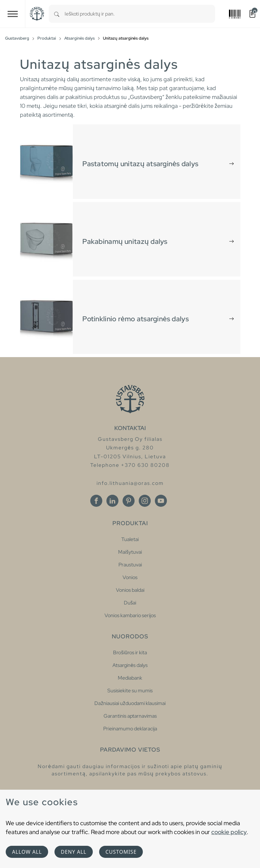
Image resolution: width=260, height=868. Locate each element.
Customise (121, 852)
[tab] (130, 162)
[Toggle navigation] (13, 14)
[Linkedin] (112, 501)
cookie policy (229, 832)
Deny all (74, 852)
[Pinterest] (129, 501)
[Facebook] (96, 501)
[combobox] (140, 14)
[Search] (57, 14)
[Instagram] (145, 501)
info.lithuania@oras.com (130, 483)
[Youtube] (161, 501)
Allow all (27, 852)
